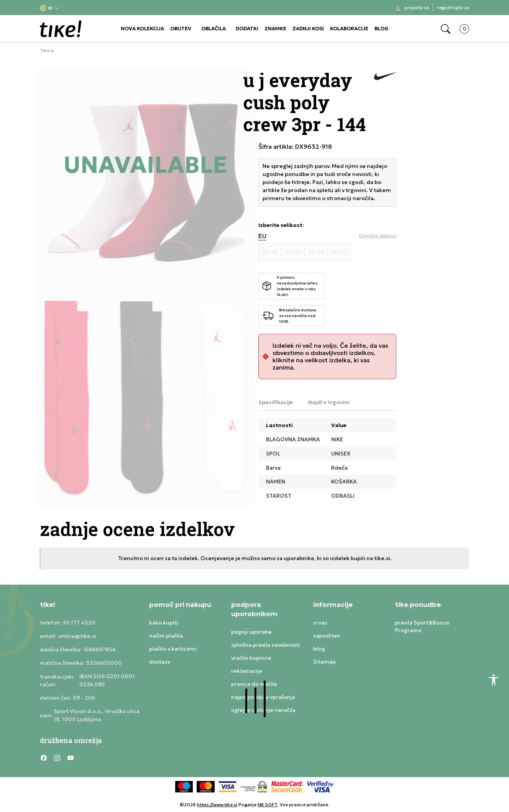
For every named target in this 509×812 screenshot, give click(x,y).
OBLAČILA (213, 29)
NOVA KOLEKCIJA (142, 29)
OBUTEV (181, 29)
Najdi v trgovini (329, 402)
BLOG (381, 29)
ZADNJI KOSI (308, 29)
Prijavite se (417, 7)
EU (262, 236)
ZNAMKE (275, 29)
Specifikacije (276, 402)
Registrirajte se (453, 7)
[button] (50, 8)
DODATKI (247, 29)
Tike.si (47, 51)
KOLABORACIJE (349, 29)
